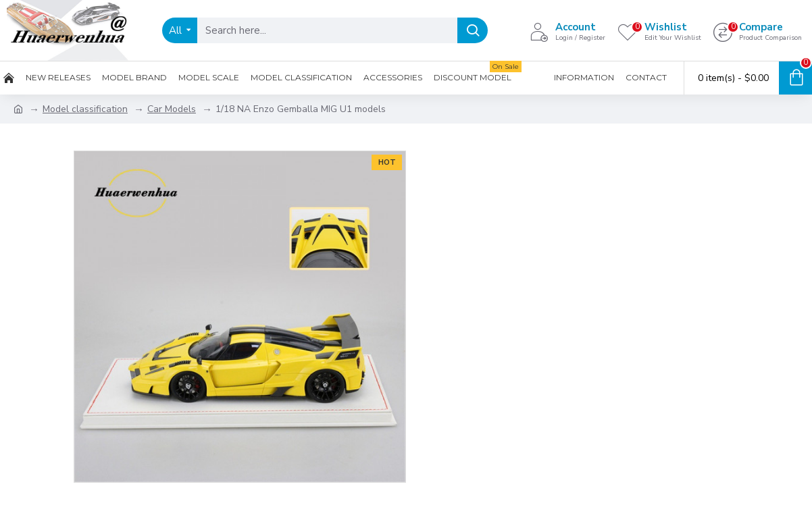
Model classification (85, 109)
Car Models (172, 109)
